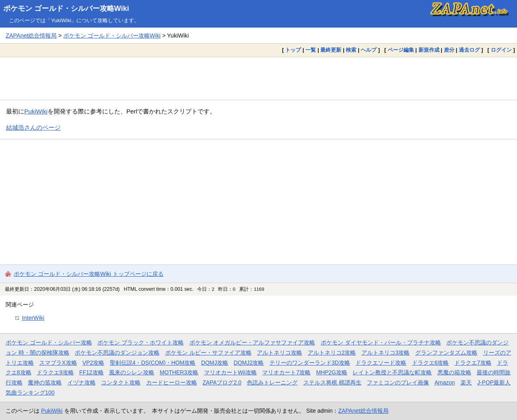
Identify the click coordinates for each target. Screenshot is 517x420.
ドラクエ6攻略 (431, 363)
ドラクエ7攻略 (473, 363)
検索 (351, 50)
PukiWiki (36, 111)
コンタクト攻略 (121, 382)
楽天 (466, 382)
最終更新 (331, 50)
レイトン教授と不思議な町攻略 (392, 372)
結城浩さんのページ (33, 127)
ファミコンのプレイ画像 (398, 382)
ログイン (501, 50)
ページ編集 (401, 50)
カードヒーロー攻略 (172, 382)
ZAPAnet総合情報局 (31, 36)
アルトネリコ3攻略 (386, 353)
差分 (449, 50)
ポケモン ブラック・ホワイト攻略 (141, 342)
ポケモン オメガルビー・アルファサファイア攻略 (252, 342)
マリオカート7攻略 (286, 372)
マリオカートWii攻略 (230, 372)
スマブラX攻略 (58, 363)
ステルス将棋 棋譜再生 (332, 382)
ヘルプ (369, 50)
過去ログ (469, 50)
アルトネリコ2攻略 (332, 353)
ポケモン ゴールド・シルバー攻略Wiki (66, 8)
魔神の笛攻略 (45, 382)
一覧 (311, 50)
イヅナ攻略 (82, 382)
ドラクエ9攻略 (55, 372)
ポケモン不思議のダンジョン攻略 (117, 353)
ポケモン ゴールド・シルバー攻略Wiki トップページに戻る (89, 274)
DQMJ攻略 (215, 363)
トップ (293, 50)
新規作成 (429, 50)
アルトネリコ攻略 (280, 353)
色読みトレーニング (272, 382)
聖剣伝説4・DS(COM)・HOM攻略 (153, 363)
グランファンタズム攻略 (446, 353)
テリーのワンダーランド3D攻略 (310, 363)
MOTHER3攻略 (179, 372)
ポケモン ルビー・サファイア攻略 (208, 353)
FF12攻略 (91, 372)
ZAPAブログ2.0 (222, 382)
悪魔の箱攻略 (454, 372)
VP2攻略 (93, 363)
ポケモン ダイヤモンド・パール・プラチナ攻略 (381, 342)
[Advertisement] (258, 78)
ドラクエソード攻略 (381, 363)
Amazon (445, 382)
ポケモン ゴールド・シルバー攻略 (49, 342)
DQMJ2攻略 (249, 363)
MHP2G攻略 (332, 372)
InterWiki (33, 318)
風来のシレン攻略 (132, 372)
